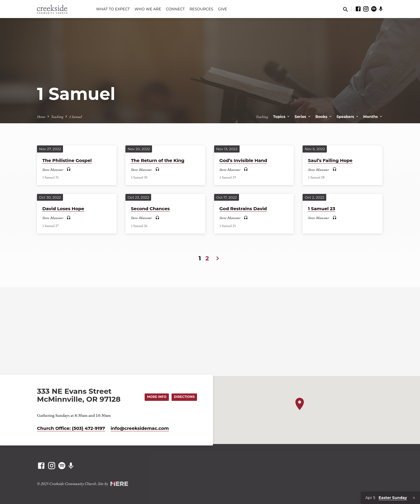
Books (324, 117)
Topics (282, 117)
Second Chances (150, 209)
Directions (183, 396)
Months (373, 117)
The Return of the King (157, 160)
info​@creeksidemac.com (140, 428)
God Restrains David (243, 209)
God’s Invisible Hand (243, 160)
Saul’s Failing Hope (330, 160)
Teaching (57, 117)
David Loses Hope (63, 209)
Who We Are (148, 9)
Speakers (348, 117)
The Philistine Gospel (67, 160)
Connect (175, 9)
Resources (201, 9)
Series (303, 117)
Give (223, 9)
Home (41, 117)
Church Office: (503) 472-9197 (71, 428)
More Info (154, 396)
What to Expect (113, 9)
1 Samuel (75, 117)
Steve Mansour (53, 170)
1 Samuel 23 (322, 209)
